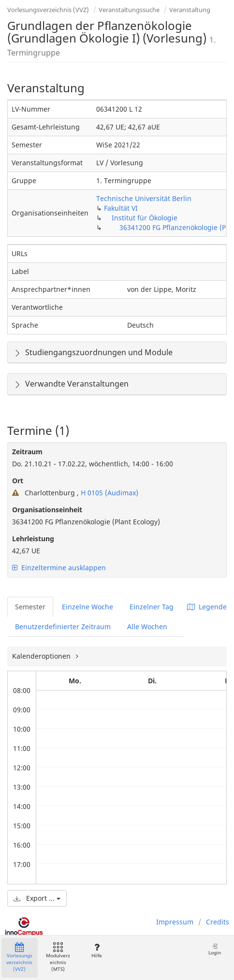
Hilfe (96, 951)
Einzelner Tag (152, 607)
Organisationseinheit (47, 510)
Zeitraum (27, 452)
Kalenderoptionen (42, 656)
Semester (30, 607)
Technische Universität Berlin (144, 198)
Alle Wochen (147, 627)
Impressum (175, 922)
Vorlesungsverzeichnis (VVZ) (48, 10)
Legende (207, 607)
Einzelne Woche (88, 607)
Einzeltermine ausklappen (59, 568)
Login (215, 949)
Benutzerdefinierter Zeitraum (63, 627)
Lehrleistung (33, 539)
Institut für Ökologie (145, 218)
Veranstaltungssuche (129, 10)
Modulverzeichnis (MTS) (58, 958)
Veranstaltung (190, 10)
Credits (218, 922)
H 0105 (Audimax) (109, 493)
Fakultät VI (121, 208)
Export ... (37, 898)
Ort (18, 481)
